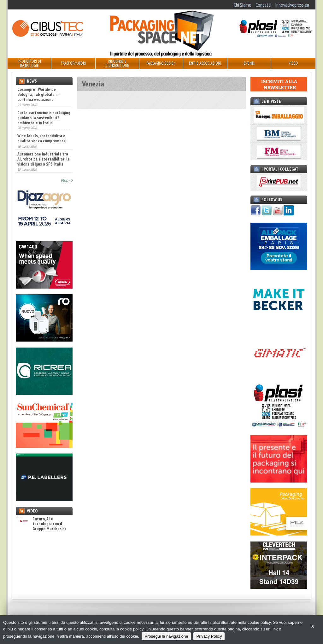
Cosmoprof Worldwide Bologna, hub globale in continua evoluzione (38, 94)
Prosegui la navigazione (166, 636)
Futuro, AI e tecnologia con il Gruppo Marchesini (41, 524)
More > (67, 180)
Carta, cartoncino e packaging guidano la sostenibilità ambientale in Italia (44, 118)
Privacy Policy (209, 636)
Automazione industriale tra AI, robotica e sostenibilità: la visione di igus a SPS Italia (44, 159)
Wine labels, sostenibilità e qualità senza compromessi (42, 138)
